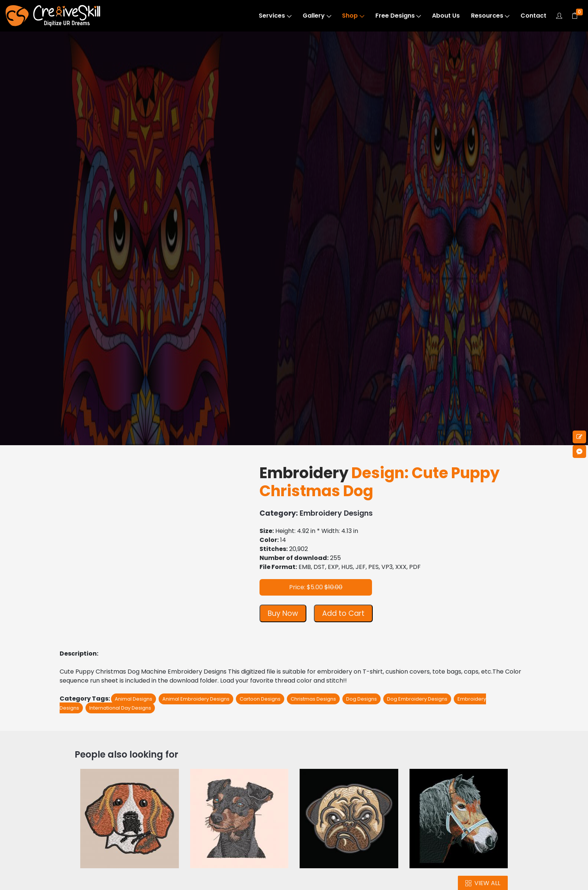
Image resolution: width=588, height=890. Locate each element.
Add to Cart (343, 613)
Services (275, 16)
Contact (533, 16)
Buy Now (283, 613)
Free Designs (398, 16)
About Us (446, 16)
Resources (490, 16)
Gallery (317, 16)
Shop (353, 16)
